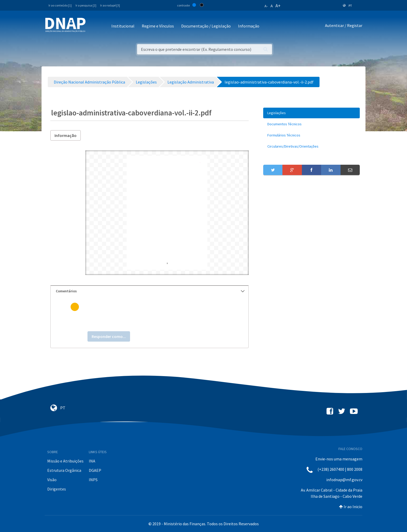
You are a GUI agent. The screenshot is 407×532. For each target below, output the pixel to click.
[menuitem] (311, 113)
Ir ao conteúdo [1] (60, 5)
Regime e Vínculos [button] (158, 26)
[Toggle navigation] (93, 26)
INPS (93, 480)
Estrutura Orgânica (64, 470)
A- (266, 6)
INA (92, 461)
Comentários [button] (150, 291)
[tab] (150, 291)
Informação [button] (249, 26)
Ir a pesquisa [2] (86, 5)
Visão (52, 480)
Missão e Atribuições (65, 461)
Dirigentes (57, 489)
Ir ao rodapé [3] (110, 5)
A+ (278, 6)
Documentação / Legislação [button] (206, 26)
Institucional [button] (123, 26)
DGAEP (95, 470)
